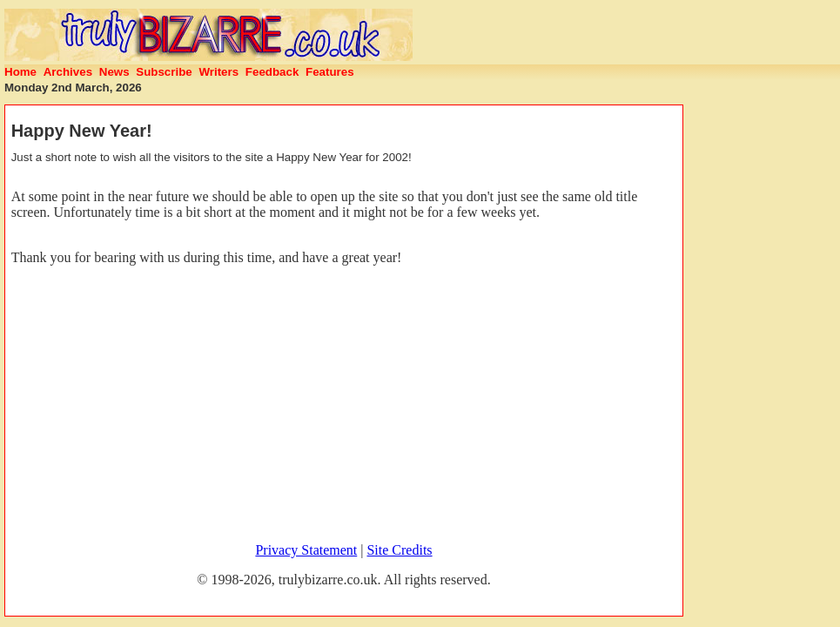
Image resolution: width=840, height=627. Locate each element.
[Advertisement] (344, 407)
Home (20, 72)
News (114, 72)
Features (330, 72)
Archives (68, 72)
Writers (218, 72)
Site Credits (399, 550)
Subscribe (164, 72)
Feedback (272, 72)
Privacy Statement (306, 550)
